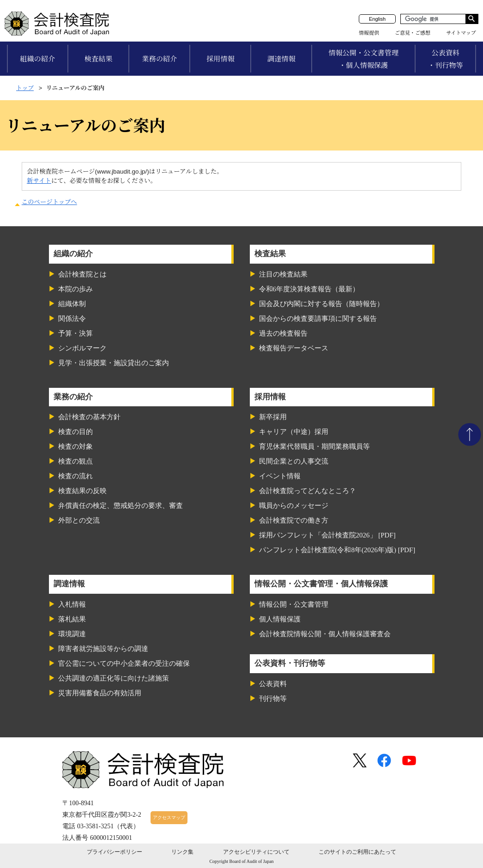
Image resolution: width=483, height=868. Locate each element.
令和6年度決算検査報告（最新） (309, 289)
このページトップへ (49, 202)
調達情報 (281, 59)
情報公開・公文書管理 (294, 604)
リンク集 (182, 852)
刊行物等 (273, 699)
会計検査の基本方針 (89, 417)
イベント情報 (280, 476)
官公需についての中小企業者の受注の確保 (124, 663)
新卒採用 (273, 417)
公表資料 (273, 684)
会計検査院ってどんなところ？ (308, 491)
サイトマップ (461, 33)
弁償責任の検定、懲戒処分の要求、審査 (121, 506)
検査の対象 (75, 446)
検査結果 (99, 59)
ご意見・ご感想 (413, 33)
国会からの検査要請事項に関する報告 (318, 319)
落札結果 (72, 619)
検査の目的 (75, 432)
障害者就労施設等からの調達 (103, 649)
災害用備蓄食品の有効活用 (100, 693)
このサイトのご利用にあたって (357, 852)
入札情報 (72, 604)
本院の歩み (75, 289)
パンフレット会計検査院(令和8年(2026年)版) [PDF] (337, 550)
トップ (25, 88)
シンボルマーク (82, 348)
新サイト (39, 181)
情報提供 (369, 33)
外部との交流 (79, 520)
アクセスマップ (169, 817)
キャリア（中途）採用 (294, 432)
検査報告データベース (294, 348)
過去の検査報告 (283, 333)
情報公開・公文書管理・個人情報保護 (363, 59)
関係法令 (72, 319)
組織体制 (72, 304)
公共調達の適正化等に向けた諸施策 (114, 678)
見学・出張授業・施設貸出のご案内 (114, 363)
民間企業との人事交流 (294, 461)
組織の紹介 (37, 59)
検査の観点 (75, 461)
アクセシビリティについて (256, 852)
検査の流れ (75, 476)
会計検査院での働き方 (294, 520)
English (377, 19)
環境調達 (72, 634)
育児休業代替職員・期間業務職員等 (314, 446)
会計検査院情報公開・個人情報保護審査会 (325, 634)
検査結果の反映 (82, 491)
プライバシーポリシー (115, 852)
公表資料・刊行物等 (446, 59)
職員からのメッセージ (294, 506)
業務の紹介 (159, 59)
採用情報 (220, 59)
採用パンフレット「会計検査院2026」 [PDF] (327, 535)
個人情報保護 (280, 619)
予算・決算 (75, 333)
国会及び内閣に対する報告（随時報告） (321, 304)
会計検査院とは (82, 274)
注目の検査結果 (283, 274)
